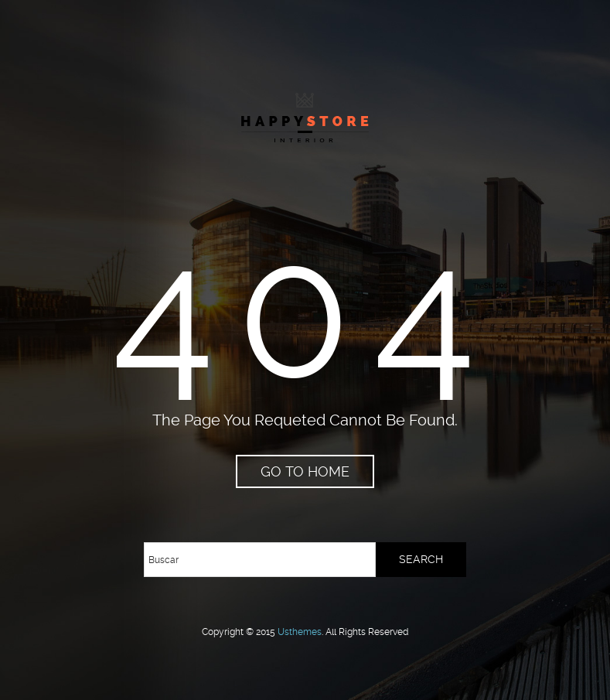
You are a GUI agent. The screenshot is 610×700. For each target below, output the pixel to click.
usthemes (300, 632)
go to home (305, 471)
